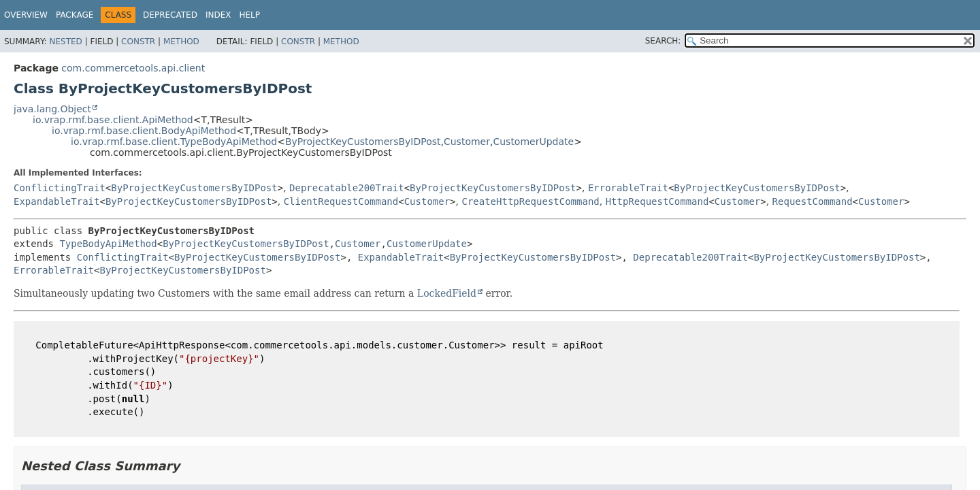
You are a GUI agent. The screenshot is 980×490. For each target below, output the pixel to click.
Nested (65, 42)
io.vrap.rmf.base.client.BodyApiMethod (144, 131)
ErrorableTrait (628, 188)
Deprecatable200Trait (347, 188)
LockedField (447, 293)
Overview (26, 15)
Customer (467, 142)
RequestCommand (813, 201)
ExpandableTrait (56, 201)
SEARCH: (663, 41)
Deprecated (170, 15)
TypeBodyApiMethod (108, 244)
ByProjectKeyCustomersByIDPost (363, 142)
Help (249, 15)
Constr (138, 42)
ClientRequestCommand (341, 201)
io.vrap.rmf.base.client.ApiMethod (113, 120)
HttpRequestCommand (657, 201)
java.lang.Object (52, 109)
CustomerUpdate (533, 142)
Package (75, 15)
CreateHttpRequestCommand (530, 201)
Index (218, 15)
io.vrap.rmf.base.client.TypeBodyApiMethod (174, 142)
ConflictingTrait (60, 188)
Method (181, 42)
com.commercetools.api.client (133, 68)
